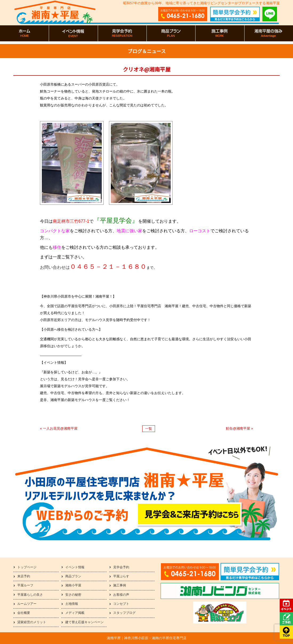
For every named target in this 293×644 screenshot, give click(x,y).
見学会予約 (121, 567)
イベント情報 (75, 567)
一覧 (149, 429)
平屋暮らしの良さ (30, 595)
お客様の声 (121, 595)
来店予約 (24, 576)
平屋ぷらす (121, 576)
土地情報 (72, 604)
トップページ (27, 567)
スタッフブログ (124, 613)
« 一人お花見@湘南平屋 (59, 428)
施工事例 (120, 585)
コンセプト (121, 604)
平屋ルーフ (25, 585)
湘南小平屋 (73, 585)
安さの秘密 (73, 595)
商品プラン (73, 576)
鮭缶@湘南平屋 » (239, 428)
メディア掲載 (75, 613)
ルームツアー (27, 604)
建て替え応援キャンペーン (84, 622)
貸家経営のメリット (32, 622)
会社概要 (24, 613)
